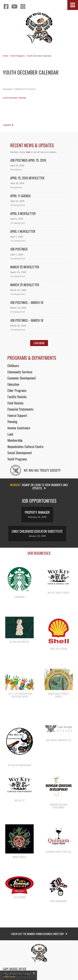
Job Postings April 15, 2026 (28, 160)
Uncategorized (18, 205)
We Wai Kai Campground (20, 765)
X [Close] (34, 973)
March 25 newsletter (25, 285)
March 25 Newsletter (25, 267)
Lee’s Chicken (20, 897)
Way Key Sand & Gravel (59, 593)
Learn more (9, 977)
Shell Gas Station (59, 649)
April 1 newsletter (23, 231)
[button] (73, 5)
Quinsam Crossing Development (59, 806)
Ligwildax (8, 125)
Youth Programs (17, 56)
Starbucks (20, 597)
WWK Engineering (59, 901)
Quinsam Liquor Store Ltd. (58, 852)
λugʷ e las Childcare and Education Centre (20, 695)
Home (5, 56)
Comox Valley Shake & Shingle (58, 695)
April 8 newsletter (23, 214)
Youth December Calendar (14, 98)
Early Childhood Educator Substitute (37, 531)
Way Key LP (20, 800)
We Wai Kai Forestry (20, 642)
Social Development (20, 453)
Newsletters (16, 170)
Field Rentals (15, 403)
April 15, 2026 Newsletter (27, 178)
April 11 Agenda (20, 196)
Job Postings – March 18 (27, 302)
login (28, 152)
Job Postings (19, 249)
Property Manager (37, 512)
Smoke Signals (19, 857)
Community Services (20, 372)
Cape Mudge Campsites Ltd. (59, 740)
